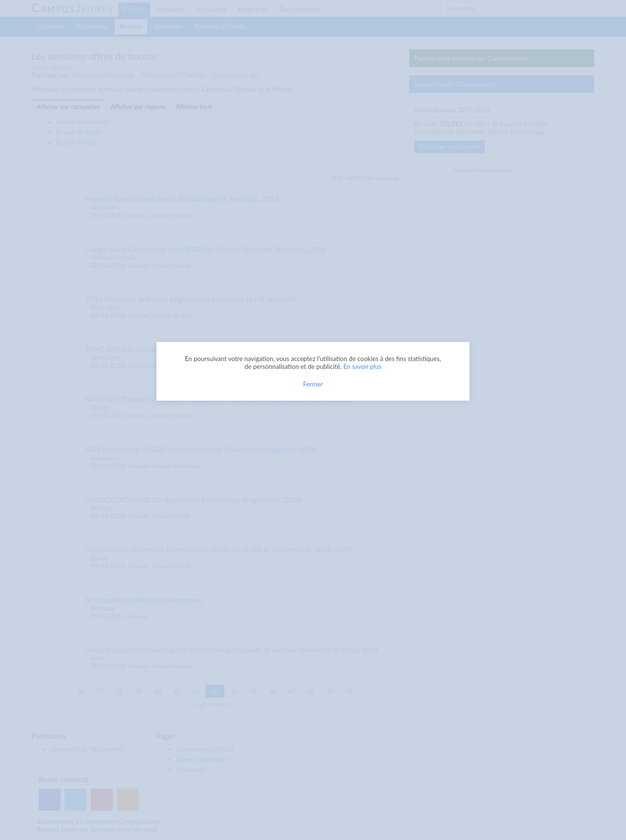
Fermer (313, 384)
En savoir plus (362, 366)
